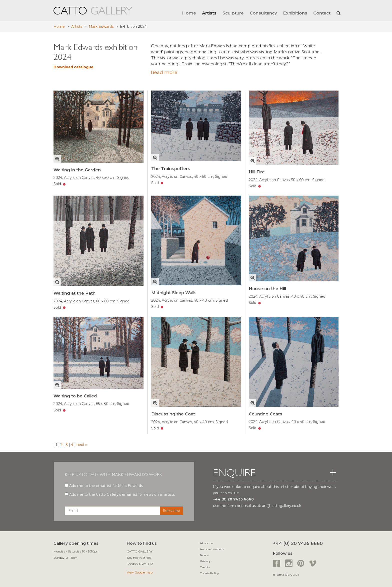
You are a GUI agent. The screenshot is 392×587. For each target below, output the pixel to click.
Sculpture (233, 13)
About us (206, 543)
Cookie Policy (209, 573)
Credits (205, 567)
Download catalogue (73, 67)
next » (81, 445)
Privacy (205, 561)
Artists (209, 13)
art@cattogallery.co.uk (282, 506)
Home (189, 13)
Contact (322, 13)
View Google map (140, 572)
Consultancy (263, 13)
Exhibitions (295, 13)
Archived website (212, 549)
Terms (204, 555)
